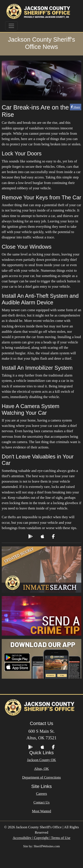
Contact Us (41, 802)
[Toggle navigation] (11, 26)
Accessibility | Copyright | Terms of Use (41, 838)
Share (75, 107)
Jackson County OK (41, 760)
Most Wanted (41, 811)
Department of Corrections (42, 777)
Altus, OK (41, 769)
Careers (41, 794)
